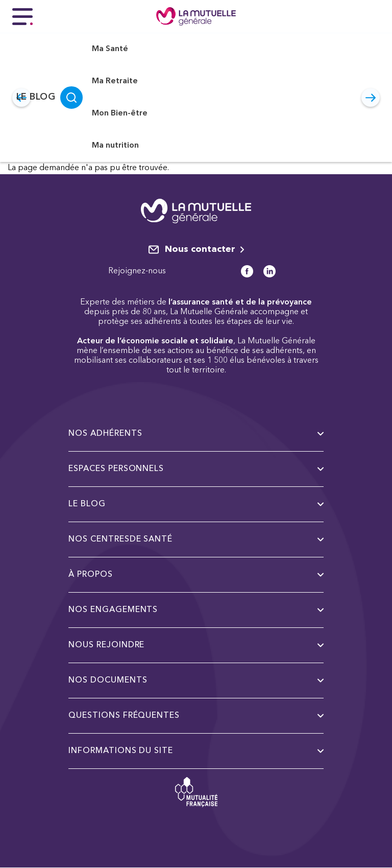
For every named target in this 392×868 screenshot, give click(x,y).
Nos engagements (196, 610)
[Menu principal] (22, 16)
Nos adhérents (196, 434)
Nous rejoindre (196, 645)
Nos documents (196, 681)
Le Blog (36, 97)
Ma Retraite (115, 81)
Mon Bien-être (120, 113)
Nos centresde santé (196, 539)
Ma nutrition (115, 146)
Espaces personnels (196, 469)
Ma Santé (110, 49)
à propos (196, 575)
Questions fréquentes (196, 716)
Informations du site (196, 751)
